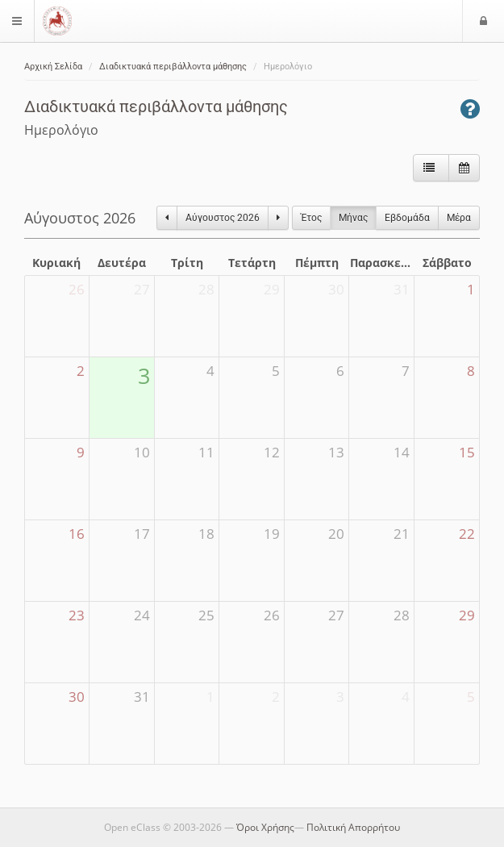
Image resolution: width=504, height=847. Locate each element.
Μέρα (459, 218)
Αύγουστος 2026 (223, 218)
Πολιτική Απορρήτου (353, 827)
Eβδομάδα (407, 218)
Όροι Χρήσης (265, 827)
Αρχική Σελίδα (53, 67)
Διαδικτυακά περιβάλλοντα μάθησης (173, 67)
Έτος (311, 218)
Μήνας (353, 218)
